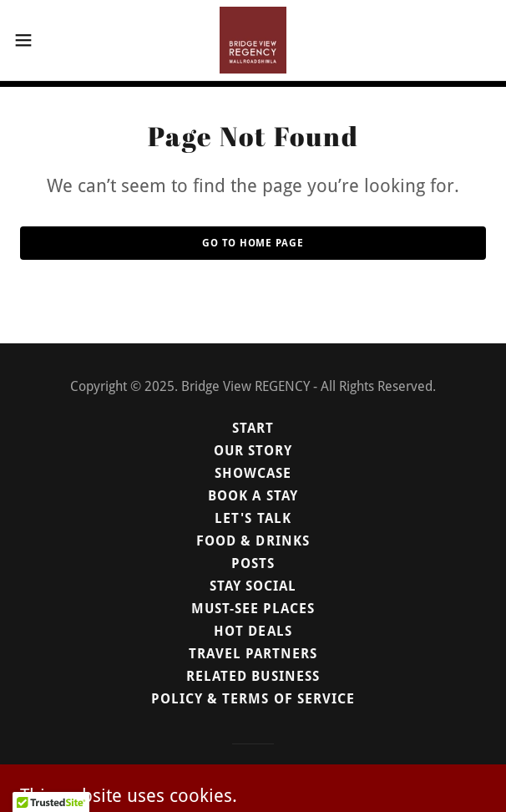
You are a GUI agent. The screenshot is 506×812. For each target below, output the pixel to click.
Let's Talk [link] (253, 518)
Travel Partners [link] (253, 654)
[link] (253, 40)
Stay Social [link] (253, 586)
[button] (44, 40)
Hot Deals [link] (253, 631)
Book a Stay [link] (253, 496)
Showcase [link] (253, 473)
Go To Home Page (253, 243)
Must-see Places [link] (253, 609)
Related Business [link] (253, 676)
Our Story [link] (253, 451)
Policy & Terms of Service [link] (253, 699)
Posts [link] (253, 563)
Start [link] (253, 428)
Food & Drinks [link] (253, 541)
